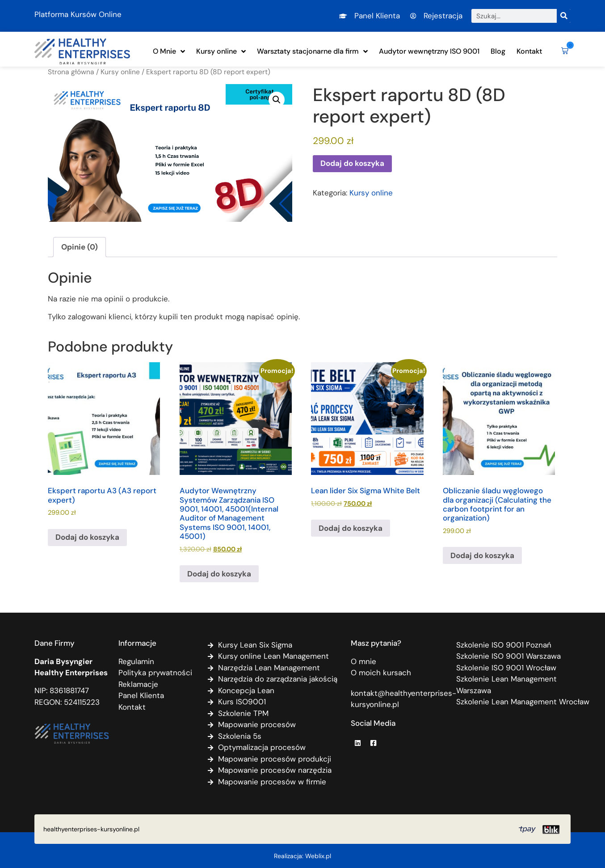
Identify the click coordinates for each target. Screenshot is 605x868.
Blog (498, 51)
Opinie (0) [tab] (80, 247)
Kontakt (529, 51)
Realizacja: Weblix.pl (302, 856)
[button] (563, 51)
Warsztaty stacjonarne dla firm (312, 51)
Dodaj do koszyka (352, 163)
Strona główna (71, 72)
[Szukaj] (564, 16)
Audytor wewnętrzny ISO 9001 (429, 51)
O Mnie (169, 51)
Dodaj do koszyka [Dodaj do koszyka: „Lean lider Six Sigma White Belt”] (351, 528)
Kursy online (221, 51)
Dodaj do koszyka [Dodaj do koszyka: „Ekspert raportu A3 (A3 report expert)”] (87, 537)
